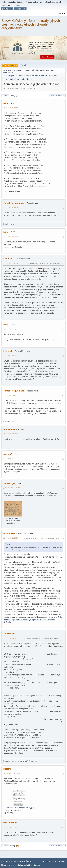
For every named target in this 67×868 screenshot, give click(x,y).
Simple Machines (20, 861)
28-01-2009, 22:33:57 (11, 538)
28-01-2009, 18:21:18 (12, 488)
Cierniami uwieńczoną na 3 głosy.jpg (19, 808)
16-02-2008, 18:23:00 (11, 434)
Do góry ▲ (62, 861)
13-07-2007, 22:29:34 (11, 237)
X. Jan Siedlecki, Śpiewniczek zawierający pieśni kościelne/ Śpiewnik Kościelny (33, 620)
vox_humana (10, 823)
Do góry (5, 846)
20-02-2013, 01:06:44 (12, 773)
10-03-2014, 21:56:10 (11, 827)
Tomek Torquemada (14, 203)
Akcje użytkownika (57, 96)
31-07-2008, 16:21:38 (11, 459)
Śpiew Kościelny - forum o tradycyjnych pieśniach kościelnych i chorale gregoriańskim (31, 24)
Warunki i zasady (51, 861)
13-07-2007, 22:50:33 (11, 329)
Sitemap (30, 861)
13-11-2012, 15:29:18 (11, 638)
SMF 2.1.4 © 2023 (7, 861)
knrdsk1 (8, 259)
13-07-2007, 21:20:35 (11, 108)
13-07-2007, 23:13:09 (11, 395)
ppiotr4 (7, 769)
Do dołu (5, 96)
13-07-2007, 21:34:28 (11, 208)
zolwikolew (9, 634)
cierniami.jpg (12, 518)
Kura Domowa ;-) (10, 224)
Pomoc (42, 861)
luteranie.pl (31, 279)
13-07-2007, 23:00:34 (11, 356)
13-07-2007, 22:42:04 (11, 263)
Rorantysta (9, 533)
